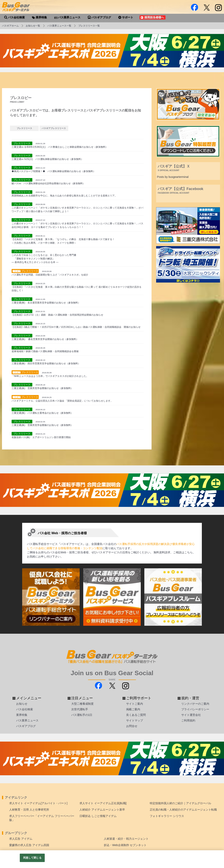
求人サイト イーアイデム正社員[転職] (103, 803)
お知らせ (22, 704)
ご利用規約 (188, 720)
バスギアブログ (26, 726)
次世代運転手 (80, 709)
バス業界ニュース (27, 720)
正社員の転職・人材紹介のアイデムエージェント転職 (183, 810)
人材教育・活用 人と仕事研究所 (29, 810)
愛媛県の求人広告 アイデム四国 (29, 845)
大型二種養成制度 (82, 704)
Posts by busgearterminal (173, 177)
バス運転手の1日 (82, 715)
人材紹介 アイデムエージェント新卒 (102, 810)
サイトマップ (135, 720)
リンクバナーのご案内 (195, 704)
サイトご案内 (135, 704)
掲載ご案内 (133, 709)
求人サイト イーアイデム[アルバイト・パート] (38, 803)
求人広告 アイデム (21, 839)
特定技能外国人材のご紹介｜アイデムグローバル (180, 803)
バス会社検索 (25, 709)
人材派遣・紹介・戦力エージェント (126, 839)
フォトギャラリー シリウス (167, 816)
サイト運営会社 (191, 715)
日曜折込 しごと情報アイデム (98, 816)
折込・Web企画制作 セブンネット (125, 845)
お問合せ (132, 726)
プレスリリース (24, 128)
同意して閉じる (32, 858)
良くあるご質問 (136, 715)
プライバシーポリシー (195, 709)
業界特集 (22, 715)
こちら (188, 552)
